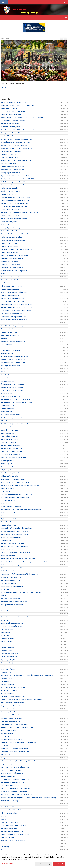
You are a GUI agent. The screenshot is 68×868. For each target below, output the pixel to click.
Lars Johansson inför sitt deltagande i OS (13, 323)
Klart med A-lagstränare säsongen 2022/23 (13, 298)
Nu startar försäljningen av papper (11, 565)
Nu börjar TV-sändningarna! (9, 611)
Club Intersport (5, 736)
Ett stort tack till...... (6, 491)
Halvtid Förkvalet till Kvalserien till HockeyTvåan (14, 749)
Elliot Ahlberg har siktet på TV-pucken (11, 626)
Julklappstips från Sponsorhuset (10, 476)
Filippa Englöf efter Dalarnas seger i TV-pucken (14, 206)
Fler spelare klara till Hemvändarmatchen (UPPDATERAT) (17, 779)
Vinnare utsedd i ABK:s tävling (9, 801)
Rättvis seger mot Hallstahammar (10, 124)
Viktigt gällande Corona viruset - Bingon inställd (14, 724)
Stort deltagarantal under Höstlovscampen (13, 121)
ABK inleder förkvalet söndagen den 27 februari (14, 320)
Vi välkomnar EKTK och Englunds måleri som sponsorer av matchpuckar (21, 510)
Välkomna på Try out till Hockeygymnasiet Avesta (15, 203)
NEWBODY (4, 504)
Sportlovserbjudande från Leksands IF (12, 739)
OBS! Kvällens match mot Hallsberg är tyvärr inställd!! (16, 142)
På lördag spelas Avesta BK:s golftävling (12, 390)
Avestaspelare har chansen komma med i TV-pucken (15, 399)
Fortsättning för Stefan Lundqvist (10, 721)
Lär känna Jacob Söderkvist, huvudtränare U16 (14, 111)
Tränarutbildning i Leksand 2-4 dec (11, 265)
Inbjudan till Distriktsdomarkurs (10, 295)
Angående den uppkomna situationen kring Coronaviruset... (18, 727)
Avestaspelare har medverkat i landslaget (12, 782)
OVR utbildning (5, 589)
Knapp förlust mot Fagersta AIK (10, 157)
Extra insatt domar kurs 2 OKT (9, 280)
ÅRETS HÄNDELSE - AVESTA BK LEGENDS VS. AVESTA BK (17, 795)
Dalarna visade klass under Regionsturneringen (14, 602)
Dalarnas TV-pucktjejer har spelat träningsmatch (14, 546)
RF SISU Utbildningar (7, 274)
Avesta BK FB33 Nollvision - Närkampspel (12, 543)
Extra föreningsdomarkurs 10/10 (10, 335)
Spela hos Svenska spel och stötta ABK (12, 418)
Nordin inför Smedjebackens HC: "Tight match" (14, 271)
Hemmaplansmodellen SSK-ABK (10, 262)
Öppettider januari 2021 (7, 461)
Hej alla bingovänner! (7, 353)
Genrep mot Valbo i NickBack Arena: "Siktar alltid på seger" (18, 234)
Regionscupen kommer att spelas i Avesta (13, 623)
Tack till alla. (4, 614)
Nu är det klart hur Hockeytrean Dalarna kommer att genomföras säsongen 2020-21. (24, 562)
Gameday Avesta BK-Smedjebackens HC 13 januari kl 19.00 (17, 105)
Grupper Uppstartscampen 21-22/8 (11, 396)
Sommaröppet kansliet (7, 412)
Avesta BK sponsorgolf (7, 381)
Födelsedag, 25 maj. (7, 651)
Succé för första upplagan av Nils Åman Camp (14, 292)
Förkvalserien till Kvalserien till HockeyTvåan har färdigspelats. (19, 743)
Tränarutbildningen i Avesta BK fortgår (12, 268)
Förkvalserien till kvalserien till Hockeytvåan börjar (15, 752)
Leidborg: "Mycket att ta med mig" (11, 228)
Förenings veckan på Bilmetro (9, 332)
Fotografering (5, 847)
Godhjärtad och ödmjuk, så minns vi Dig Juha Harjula (16, 424)
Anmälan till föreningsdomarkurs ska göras (13, 571)
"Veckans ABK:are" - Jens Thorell (10, 216)
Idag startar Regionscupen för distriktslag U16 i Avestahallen (18, 249)
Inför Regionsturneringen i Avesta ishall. (12, 605)
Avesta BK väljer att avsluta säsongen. (12, 718)
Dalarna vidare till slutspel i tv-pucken (11, 286)
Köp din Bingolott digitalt (8, 660)
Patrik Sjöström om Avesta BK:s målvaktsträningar (15, 200)
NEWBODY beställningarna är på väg (11, 537)
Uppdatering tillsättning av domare (11, 507)
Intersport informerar (7, 804)
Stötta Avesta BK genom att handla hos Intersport (15, 482)
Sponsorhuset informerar (8, 427)
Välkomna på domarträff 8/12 (9, 194)
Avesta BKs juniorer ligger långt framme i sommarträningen (17, 308)
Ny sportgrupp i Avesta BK (8, 712)
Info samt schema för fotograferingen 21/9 (13, 360)
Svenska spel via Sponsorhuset (10, 439)
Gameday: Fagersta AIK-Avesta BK (10, 173)
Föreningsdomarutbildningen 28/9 (10, 133)
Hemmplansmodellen (7, 758)
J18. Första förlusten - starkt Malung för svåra (14, 219)
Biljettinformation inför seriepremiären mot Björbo (15, 534)
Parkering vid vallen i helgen (9, 243)
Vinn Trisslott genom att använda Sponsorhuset (14, 617)
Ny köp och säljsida (6, 393)
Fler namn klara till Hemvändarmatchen (12, 770)
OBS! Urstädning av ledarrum (9, 369)
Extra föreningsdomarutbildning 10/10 (12, 350)
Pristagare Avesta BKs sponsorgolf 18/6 (12, 301)
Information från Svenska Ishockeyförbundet (13, 458)
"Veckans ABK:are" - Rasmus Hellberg (11, 237)
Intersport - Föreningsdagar (9, 709)
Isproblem (4, 819)
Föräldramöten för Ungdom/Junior (11, 252)
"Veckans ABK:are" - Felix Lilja (9, 188)
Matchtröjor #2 (5, 338)
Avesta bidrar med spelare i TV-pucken (12, 387)
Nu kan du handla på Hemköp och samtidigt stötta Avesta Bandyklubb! (21, 592)
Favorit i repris (5, 746)
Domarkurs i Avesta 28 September (10, 136)
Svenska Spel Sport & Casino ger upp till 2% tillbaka (16, 553)
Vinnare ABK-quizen (6, 464)
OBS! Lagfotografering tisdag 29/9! (11, 577)
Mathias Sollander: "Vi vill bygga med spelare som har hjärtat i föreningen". (22, 700)
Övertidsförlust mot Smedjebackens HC (12, 127)
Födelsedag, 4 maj (6, 672)
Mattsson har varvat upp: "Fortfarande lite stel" (14, 102)
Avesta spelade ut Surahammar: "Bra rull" (13, 185)
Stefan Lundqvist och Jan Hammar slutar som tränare (16, 311)
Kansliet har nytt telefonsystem (9, 329)
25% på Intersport (6, 470)
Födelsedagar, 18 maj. (7, 663)
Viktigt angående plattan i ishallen (10, 436)
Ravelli (3, 850)
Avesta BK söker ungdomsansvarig (11, 445)
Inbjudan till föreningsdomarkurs (10, 246)
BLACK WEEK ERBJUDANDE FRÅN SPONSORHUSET (15, 497)
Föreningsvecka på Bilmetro (9, 525)
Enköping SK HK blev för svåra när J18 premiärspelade (16, 139)
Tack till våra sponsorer (7, 344)
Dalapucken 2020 (6, 755)
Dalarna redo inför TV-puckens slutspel (12, 831)
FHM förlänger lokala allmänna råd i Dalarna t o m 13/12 (16, 494)
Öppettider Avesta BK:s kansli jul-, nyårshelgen (14, 792)
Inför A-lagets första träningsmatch (11, 366)
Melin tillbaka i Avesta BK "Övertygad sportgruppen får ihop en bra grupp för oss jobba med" (27, 675)
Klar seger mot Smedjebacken (9, 222)
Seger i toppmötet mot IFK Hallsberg (11, 115)
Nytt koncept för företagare (9, 433)
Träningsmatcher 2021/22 (8, 406)
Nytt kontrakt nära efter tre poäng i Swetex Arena (15, 255)
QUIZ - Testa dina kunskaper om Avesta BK (13, 479)
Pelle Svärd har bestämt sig (9, 638)
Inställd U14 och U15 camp (8, 501)
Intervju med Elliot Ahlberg (8, 154)
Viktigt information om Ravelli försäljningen (13, 841)
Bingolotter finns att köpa (8, 467)
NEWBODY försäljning (7, 550)
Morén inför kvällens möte (8, 164)
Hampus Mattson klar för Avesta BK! (11, 706)
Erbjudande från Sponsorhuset (10, 442)
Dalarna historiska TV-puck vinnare (11, 828)
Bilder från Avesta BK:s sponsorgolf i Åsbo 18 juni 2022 (16, 304)
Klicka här (4, 87)
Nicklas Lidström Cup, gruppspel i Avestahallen (14, 182)
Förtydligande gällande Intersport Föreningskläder (15, 834)
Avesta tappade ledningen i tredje (10, 277)
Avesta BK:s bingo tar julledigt (9, 776)
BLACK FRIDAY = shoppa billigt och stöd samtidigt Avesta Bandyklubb (21, 485)
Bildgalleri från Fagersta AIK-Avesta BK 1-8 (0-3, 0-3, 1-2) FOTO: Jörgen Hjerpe (23, 118)
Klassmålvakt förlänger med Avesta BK (12, 452)
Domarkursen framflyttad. (8, 556)
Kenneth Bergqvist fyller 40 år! (9, 657)
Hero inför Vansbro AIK (7, 807)
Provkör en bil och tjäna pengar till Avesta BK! (14, 825)
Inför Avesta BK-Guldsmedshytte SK (11, 151)
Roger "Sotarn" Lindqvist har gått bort (12, 473)
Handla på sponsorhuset (8, 513)
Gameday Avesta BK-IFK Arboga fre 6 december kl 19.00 (16, 148)
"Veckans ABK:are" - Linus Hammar (11, 231)
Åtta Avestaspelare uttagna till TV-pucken (13, 384)
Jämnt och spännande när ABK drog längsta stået (15, 767)
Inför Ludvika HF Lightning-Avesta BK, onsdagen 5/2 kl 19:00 (18, 761)
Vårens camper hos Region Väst (10, 108)
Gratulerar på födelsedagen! (9, 690)
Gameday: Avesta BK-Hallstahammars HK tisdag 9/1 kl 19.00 (18, 179)
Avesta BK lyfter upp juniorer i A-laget (11, 448)
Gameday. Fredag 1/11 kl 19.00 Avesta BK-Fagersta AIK (16, 160)
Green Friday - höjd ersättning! (9, 430)
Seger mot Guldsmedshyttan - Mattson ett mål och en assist (18, 176)
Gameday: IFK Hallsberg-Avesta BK (11, 191)
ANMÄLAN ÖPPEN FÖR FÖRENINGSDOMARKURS (14, 357)
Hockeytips (4, 816)
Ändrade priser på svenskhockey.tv (11, 599)
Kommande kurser (6, 540)
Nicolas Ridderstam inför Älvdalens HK (12, 773)
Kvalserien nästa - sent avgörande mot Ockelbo (14, 317)
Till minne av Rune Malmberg (9, 813)
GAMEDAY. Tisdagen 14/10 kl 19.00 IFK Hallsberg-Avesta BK (18, 130)
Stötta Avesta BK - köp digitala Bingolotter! (13, 687)
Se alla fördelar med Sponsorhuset (11, 415)
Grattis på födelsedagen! (8, 684)
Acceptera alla (59, 864)
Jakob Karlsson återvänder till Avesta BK (12, 703)
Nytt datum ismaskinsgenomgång (10, 580)
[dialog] (34, 859)
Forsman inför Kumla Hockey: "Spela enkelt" (13, 258)
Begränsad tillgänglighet (8, 641)
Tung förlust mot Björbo (8, 764)
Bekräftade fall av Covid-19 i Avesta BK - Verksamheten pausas (18, 559)
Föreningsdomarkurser (7, 409)
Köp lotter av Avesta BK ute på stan (11, 519)
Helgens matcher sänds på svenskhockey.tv (13, 586)
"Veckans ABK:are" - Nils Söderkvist (11, 209)
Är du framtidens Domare (8, 283)
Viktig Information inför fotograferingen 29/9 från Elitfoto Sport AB (20, 574)
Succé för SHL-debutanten (8, 730)
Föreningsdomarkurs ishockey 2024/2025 (12, 167)
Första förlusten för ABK (8, 838)
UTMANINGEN (5, 620)
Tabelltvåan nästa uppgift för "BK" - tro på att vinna (15, 197)
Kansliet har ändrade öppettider (10, 488)
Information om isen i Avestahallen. (11, 715)
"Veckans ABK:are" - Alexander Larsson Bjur (13, 240)
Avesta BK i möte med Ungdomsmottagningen (14, 326)
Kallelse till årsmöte (6, 421)
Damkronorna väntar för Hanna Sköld (11, 810)
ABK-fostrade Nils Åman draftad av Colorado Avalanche (16, 528)
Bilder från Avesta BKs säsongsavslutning (13, 170)
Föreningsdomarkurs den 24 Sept (10, 289)
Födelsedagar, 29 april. (7, 678)
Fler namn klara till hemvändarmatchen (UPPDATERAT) (16, 789)
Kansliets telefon (6, 632)
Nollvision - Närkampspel (8, 516)
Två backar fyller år (6, 681)
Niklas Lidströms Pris (7, 375)
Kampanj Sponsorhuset (7, 648)
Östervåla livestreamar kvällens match (11, 568)
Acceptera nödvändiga (43, 864)
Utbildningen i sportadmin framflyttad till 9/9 (13, 363)
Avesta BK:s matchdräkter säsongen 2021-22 (13, 341)
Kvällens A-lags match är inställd (10, 785)
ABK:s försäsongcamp (7, 372)
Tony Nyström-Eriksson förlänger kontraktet (13, 697)
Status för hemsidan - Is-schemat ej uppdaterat (14, 145)
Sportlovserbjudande (7, 733)
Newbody (4, 595)
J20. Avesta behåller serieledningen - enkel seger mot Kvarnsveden (20, 213)
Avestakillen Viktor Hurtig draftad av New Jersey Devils (16, 402)
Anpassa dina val (7, 864)
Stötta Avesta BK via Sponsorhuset (11, 455)
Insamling (4, 666)
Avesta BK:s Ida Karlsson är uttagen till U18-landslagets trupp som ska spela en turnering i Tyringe (29, 798)
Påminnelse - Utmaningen (8, 629)
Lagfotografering (6, 378)
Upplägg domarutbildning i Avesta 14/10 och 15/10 (15, 531)
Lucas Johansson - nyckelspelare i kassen (13, 314)
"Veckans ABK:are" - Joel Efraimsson (11, 225)
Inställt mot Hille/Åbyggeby (9, 583)
